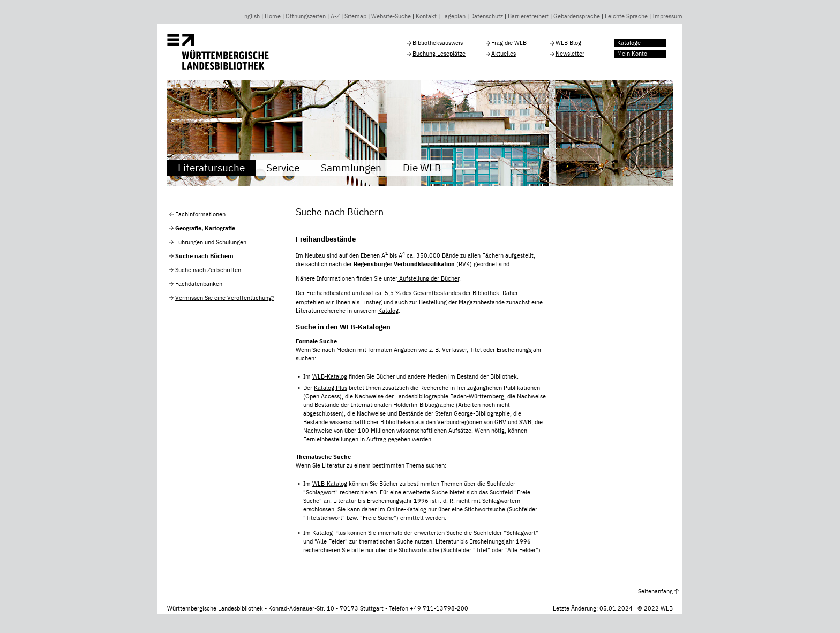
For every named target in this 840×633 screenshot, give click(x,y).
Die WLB (422, 167)
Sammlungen (351, 167)
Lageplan (453, 16)
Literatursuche (211, 167)
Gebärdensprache (577, 16)
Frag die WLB (509, 43)
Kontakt (426, 16)
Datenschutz (487, 16)
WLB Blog (568, 43)
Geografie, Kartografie (205, 228)
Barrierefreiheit (528, 16)
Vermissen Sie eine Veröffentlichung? (225, 298)
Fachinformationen (200, 214)
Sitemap (355, 16)
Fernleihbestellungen (331, 439)
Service (283, 167)
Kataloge (629, 43)
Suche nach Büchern (204, 256)
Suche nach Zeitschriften (208, 270)
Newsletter (570, 54)
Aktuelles (504, 54)
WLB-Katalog (330, 376)
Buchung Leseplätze (439, 54)
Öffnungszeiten (306, 16)
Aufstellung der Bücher (428, 278)
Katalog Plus (331, 388)
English (250, 16)
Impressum (667, 16)
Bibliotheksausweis (438, 43)
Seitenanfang (655, 591)
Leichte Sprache (626, 16)
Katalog (388, 311)
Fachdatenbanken (199, 284)
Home (273, 16)
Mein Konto (632, 54)
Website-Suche (391, 16)
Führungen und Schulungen (211, 242)
